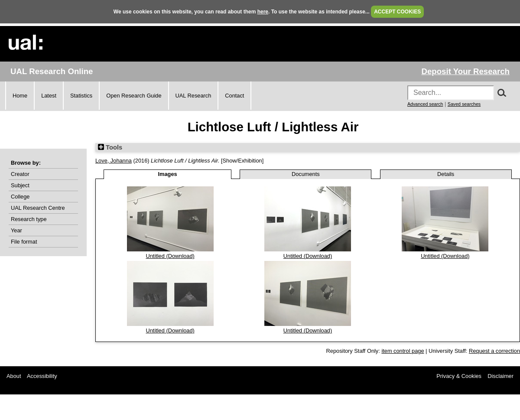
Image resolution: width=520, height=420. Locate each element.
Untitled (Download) (170, 256)
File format (24, 242)
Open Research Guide (134, 96)
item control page (403, 351)
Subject (20, 185)
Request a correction (494, 351)
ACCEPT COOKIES (397, 12)
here (263, 12)
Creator (20, 174)
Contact (234, 96)
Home (20, 96)
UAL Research (193, 96)
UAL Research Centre (38, 208)
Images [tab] (168, 174)
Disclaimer (500, 376)
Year (16, 230)
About (14, 376)
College (20, 197)
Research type (29, 219)
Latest (49, 96)
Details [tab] (446, 174)
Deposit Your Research (465, 71)
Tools (110, 147)
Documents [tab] (306, 174)
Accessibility (42, 376)
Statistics (81, 96)
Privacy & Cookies (459, 376)
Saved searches (464, 104)
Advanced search (425, 104)
